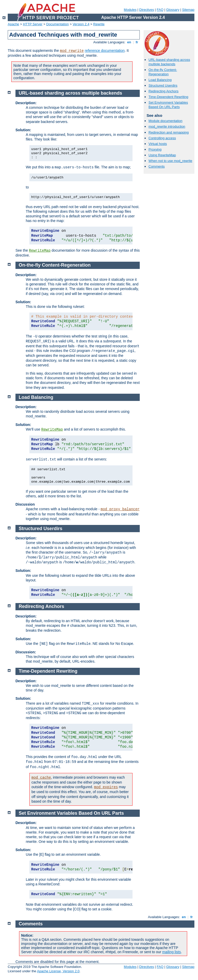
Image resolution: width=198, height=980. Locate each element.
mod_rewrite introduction (167, 126)
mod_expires (106, 787)
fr (137, 42)
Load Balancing (160, 80)
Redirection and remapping (169, 132)
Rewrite (99, 24)
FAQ (160, 10)
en (129, 42)
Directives (147, 10)
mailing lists (171, 952)
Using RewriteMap (162, 155)
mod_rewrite (72, 51)
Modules (130, 10)
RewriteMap (40, 251)
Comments (157, 166)
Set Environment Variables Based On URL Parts (168, 105)
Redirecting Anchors (163, 91)
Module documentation (166, 121)
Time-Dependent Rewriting (168, 97)
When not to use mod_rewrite (170, 161)
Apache (13, 24)
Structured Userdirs (163, 85)
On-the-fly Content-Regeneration (163, 72)
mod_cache (41, 778)
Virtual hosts (158, 144)
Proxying (155, 149)
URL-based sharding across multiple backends (169, 62)
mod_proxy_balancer (120, 509)
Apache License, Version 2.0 (58, 971)
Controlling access (162, 138)
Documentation (57, 24)
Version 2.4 (81, 24)
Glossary (173, 10)
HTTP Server (33, 24)
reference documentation (105, 51)
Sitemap (188, 10)
